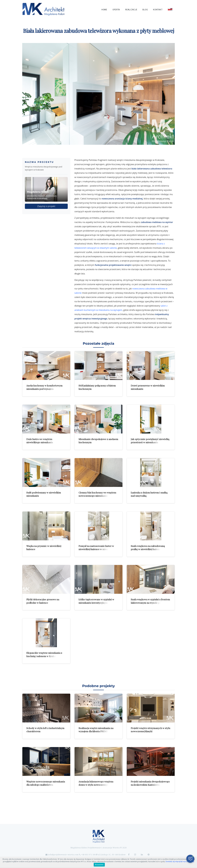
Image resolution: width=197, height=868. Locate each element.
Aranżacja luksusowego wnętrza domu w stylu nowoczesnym (96, 783)
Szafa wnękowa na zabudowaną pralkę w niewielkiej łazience (148, 548)
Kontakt (158, 10)
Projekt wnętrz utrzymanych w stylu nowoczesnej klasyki (150, 730)
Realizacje (131, 10)
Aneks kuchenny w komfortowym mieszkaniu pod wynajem (44, 387)
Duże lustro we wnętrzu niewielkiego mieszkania (40, 441)
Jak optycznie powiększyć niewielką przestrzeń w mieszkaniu (150, 441)
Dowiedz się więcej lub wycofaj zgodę (180, 862)
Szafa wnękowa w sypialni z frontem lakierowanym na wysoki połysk (150, 601)
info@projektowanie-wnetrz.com (63, 855)
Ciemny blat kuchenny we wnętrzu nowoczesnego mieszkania (97, 494)
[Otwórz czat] (190, 859)
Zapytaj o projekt (46, 206)
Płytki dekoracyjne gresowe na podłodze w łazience (43, 601)
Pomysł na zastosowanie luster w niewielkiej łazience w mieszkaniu (97, 548)
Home (104, 10)
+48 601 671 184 (88, 855)
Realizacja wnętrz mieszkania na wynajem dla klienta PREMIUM (96, 730)
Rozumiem (99, 865)
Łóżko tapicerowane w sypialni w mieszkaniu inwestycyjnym (96, 601)
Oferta (116, 10)
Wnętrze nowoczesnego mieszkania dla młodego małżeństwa (46, 783)
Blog (145, 10)
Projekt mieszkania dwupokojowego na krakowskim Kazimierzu (150, 783)
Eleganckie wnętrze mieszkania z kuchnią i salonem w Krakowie (44, 654)
